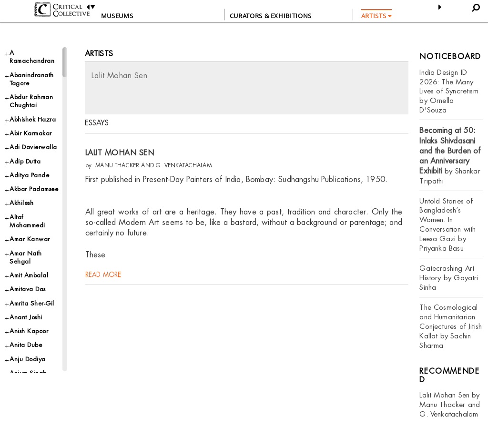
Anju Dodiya (28, 359)
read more (103, 289)
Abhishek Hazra (33, 119)
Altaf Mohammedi (27, 221)
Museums (117, 16)
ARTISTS (376, 16)
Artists (99, 54)
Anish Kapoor (29, 331)
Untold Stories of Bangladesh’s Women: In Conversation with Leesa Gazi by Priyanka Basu (447, 225)
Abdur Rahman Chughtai (31, 101)
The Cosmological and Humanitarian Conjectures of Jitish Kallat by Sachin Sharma (451, 326)
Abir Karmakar (31, 133)
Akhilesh (21, 203)
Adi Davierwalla (33, 147)
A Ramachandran (32, 57)
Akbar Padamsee (34, 189)
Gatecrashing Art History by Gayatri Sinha (449, 278)
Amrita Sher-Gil (32, 303)
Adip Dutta (25, 161)
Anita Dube (26, 345)
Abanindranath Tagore (32, 79)
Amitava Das (28, 289)
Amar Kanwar (30, 239)
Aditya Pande (29, 175)
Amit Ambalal (29, 275)
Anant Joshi (26, 317)
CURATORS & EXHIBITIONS (271, 16)
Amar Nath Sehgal (26, 257)
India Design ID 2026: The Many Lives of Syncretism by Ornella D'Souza (449, 91)
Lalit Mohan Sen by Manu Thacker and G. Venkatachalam (450, 404)
